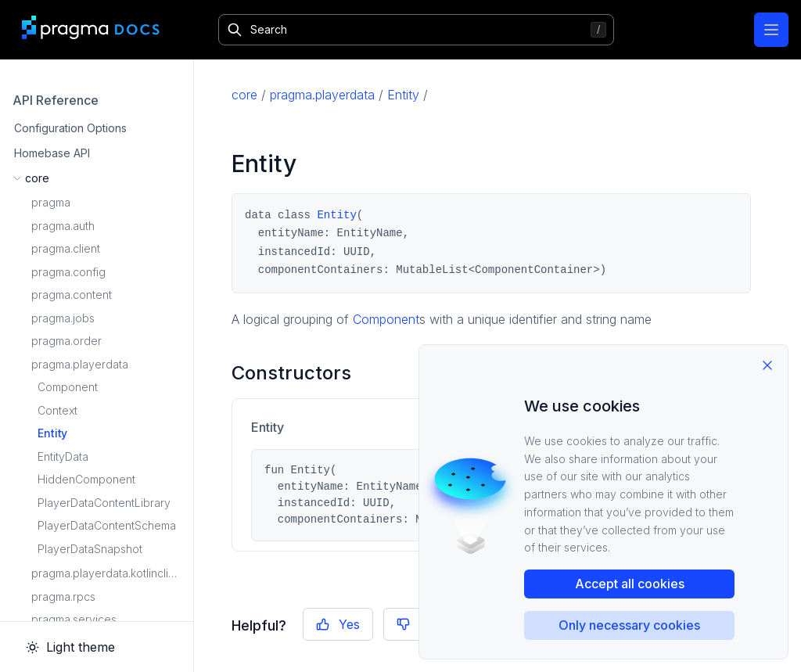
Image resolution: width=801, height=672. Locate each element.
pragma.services (74, 619)
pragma (51, 202)
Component (68, 387)
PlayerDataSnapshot (90, 549)
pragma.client (66, 248)
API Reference (56, 100)
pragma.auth (63, 226)
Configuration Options (70, 128)
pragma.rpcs (63, 597)
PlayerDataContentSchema (107, 525)
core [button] (37, 178)
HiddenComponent (86, 479)
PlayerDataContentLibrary (104, 503)
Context (57, 410)
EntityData (63, 456)
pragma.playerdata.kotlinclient (108, 573)
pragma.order (66, 341)
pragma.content (72, 295)
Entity (52, 433)
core (244, 95)
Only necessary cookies (629, 625)
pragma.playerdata (80, 364)
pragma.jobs (63, 318)
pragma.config (68, 272)
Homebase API (52, 153)
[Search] (416, 30)
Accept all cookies (630, 584)
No (417, 624)
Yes (338, 624)
